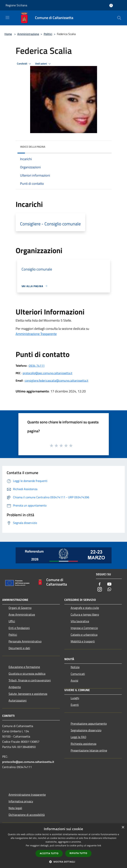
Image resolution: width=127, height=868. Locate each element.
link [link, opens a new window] (99, 846)
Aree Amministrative (22, 614)
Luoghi (75, 698)
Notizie (75, 667)
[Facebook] (100, 584)
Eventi (75, 705)
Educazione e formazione (24, 667)
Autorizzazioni (18, 700)
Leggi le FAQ (78, 737)
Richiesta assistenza (83, 744)
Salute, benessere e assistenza (28, 694)
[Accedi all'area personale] (111, 5)
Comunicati (78, 674)
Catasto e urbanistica (84, 635)
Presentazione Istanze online (89, 750)
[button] (64, 862)
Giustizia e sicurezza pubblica (27, 674)
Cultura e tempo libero (85, 614)
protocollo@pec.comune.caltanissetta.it (48, 373)
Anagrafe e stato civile (85, 608)
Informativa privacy (21, 801)
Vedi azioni (44, 64)
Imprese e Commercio (84, 628)
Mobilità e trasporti (83, 641)
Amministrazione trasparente (27, 795)
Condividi (25, 64)
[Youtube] (109, 584)
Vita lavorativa (80, 621)
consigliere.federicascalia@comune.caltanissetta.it (57, 380)
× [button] (123, 827)
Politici (48, 34)
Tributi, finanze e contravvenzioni (30, 680)
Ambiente (15, 687)
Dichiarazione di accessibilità (27, 815)
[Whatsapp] (109, 590)
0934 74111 (37, 366)
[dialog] (63, 846)
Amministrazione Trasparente (36, 334)
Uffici (12, 621)
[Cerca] (119, 18)
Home (8, 34)
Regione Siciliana (16, 5)
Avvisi (74, 680)
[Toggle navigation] (7, 18)
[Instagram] (100, 590)
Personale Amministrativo (25, 641)
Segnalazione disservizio (86, 730)
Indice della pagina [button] (33, 147)
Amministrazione (28, 34)
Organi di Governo (20, 608)
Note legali (15, 808)
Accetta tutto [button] (49, 853)
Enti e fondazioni (19, 628)
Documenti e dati (19, 648)
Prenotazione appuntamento (89, 724)
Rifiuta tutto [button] (78, 853)
